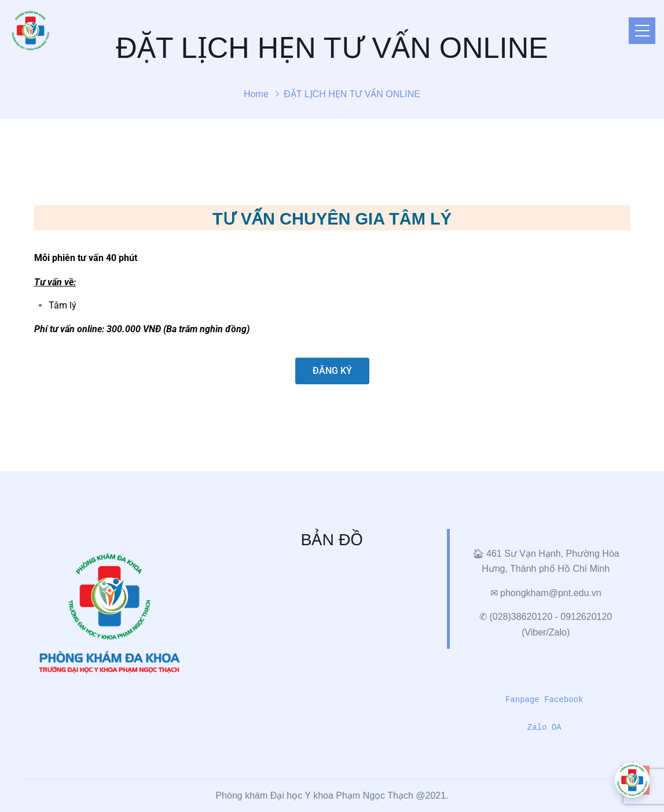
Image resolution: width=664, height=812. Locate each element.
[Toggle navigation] (642, 31)
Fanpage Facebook (544, 700)
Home (256, 94)
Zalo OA (544, 728)
